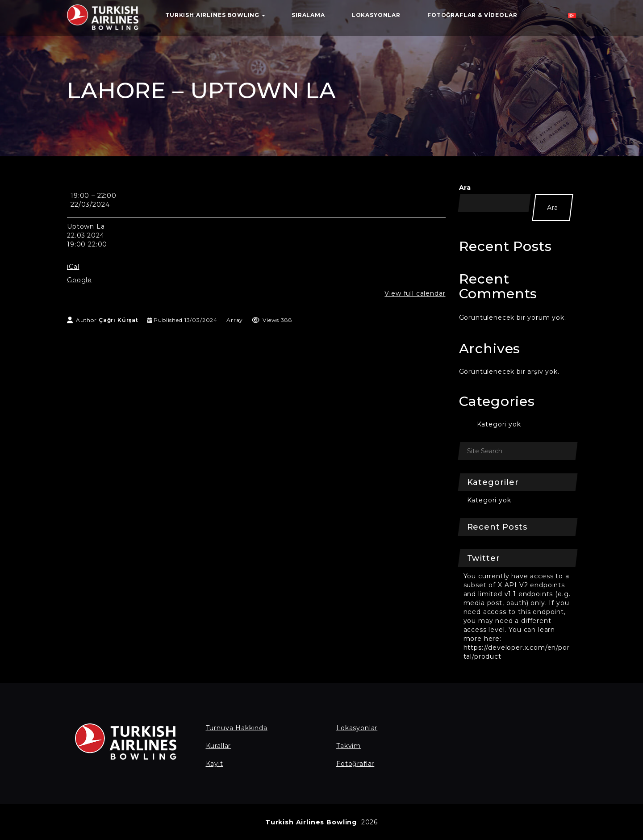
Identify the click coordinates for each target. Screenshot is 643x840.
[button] (572, 18)
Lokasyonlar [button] (376, 15)
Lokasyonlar (357, 728)
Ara (465, 188)
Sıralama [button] (308, 15)
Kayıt (215, 764)
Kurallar (219, 746)
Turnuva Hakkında (237, 728)
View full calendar (415, 293)
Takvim (349, 746)
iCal (73, 267)
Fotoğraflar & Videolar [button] (472, 15)
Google (79, 280)
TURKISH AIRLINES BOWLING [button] (215, 15)
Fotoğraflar (355, 764)
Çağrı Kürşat (119, 320)
